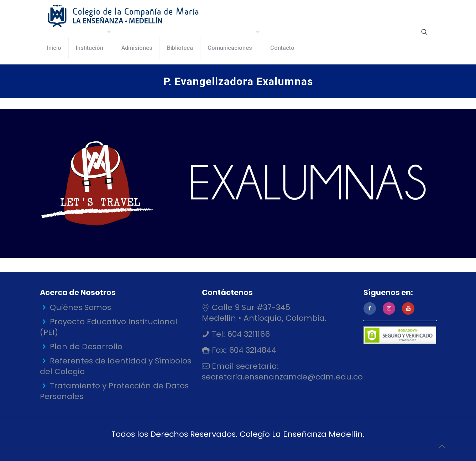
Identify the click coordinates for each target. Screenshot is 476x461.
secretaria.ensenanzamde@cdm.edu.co (282, 377)
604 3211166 (247, 334)
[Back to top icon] (442, 446)
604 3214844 (252, 350)
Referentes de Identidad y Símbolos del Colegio (116, 366)
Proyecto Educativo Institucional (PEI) (109, 327)
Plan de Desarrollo (86, 347)
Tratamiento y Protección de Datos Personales (114, 391)
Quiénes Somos (80, 307)
